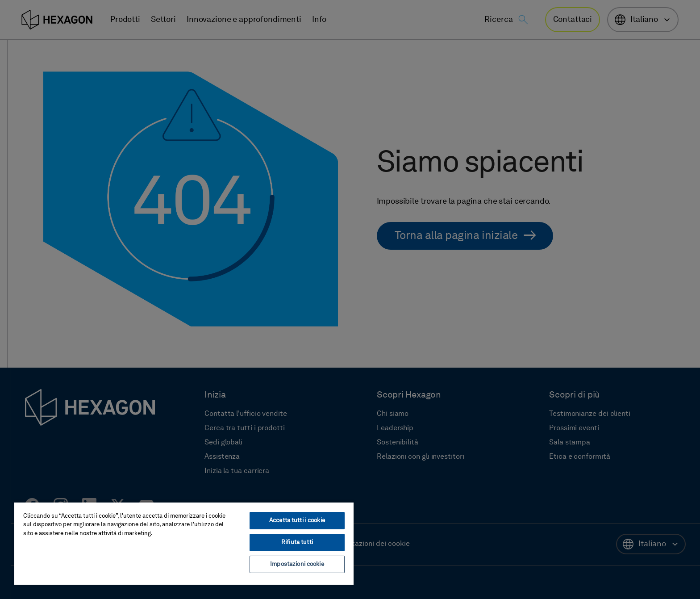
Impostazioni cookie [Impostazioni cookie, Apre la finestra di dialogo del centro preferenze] (297, 564)
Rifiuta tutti (297, 542)
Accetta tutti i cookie (297, 521)
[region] (184, 543)
